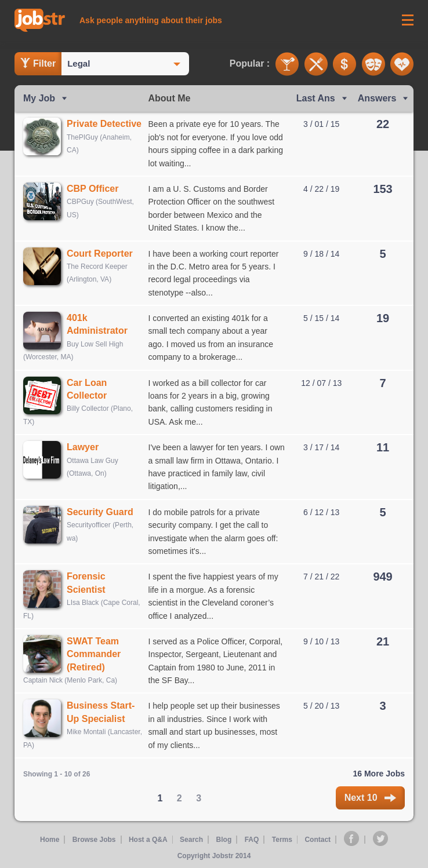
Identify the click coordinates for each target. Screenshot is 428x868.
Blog (224, 840)
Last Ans (316, 98)
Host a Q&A (148, 840)
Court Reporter (100, 254)
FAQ (252, 840)
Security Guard (100, 512)
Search (191, 840)
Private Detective (104, 124)
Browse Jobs (94, 840)
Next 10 (370, 798)
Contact (318, 840)
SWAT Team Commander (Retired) (94, 654)
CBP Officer (93, 189)
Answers (377, 98)
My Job (39, 98)
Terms (282, 840)
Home (49, 840)
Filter (38, 63)
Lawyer (83, 447)
